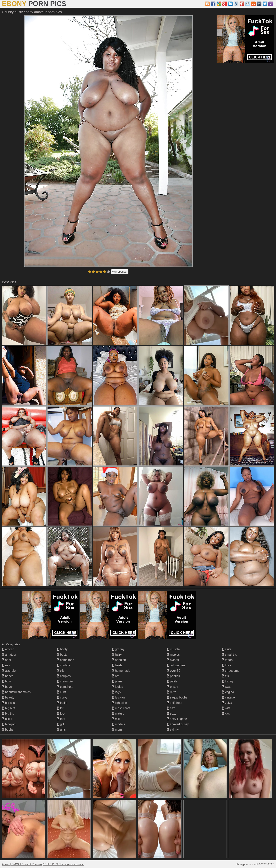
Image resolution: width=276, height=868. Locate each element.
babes (8, 676)
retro (171, 692)
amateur (9, 655)
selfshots (174, 703)
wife (226, 708)
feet (61, 714)
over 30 (173, 671)
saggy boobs (177, 697)
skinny (173, 730)
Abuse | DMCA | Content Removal (22, 864)
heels (117, 665)
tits (225, 676)
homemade (121, 671)
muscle (173, 649)
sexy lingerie (177, 719)
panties (173, 676)
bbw (6, 681)
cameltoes (65, 660)
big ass (8, 703)
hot (116, 676)
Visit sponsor (120, 272)
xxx (226, 714)
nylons (173, 660)
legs (116, 692)
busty (62, 655)
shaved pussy (178, 724)
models (118, 724)
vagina (228, 692)
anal (6, 660)
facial (62, 703)
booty (62, 649)
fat (60, 708)
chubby (63, 665)
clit (60, 671)
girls (61, 730)
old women (176, 665)
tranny (228, 681)
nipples (173, 655)
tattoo (227, 660)
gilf (60, 724)
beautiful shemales (16, 692)
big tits (8, 714)
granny (118, 649)
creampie (65, 681)
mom (117, 730)
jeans (117, 681)
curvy (62, 697)
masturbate (121, 708)
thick (226, 665)
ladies (117, 687)
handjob (119, 660)
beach (8, 687)
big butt (9, 708)
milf (116, 719)
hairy (117, 655)
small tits (229, 655)
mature (118, 714)
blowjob (9, 724)
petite (172, 681)
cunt (61, 692)
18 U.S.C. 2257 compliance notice (63, 864)
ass (6, 665)
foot (61, 719)
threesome (231, 671)
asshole (9, 671)
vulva (227, 703)
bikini (7, 719)
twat (226, 687)
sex (171, 708)
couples (64, 676)
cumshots (65, 687)
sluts (226, 649)
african (8, 649)
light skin (120, 703)
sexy (171, 714)
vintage (228, 697)
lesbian (118, 697)
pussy (172, 687)
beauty (8, 697)
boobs (8, 730)
